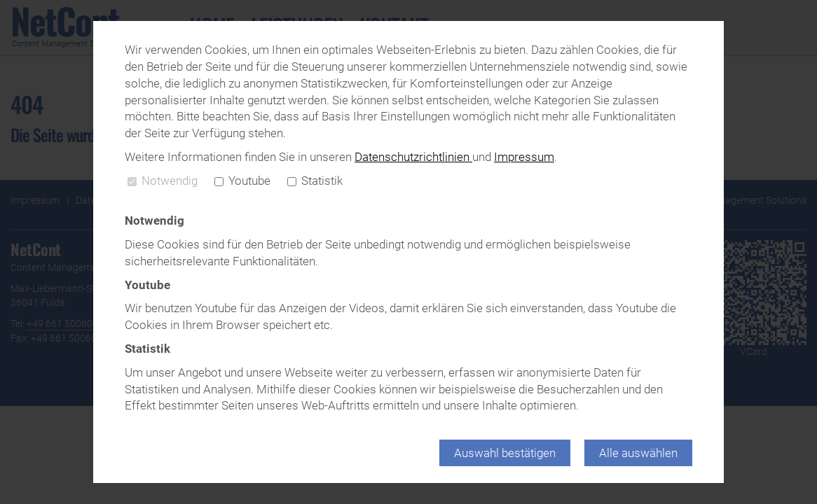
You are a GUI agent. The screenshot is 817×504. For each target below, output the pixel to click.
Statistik (315, 181)
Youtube (242, 181)
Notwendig (163, 181)
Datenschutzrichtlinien (413, 157)
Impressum (524, 157)
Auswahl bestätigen (505, 453)
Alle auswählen (638, 453)
